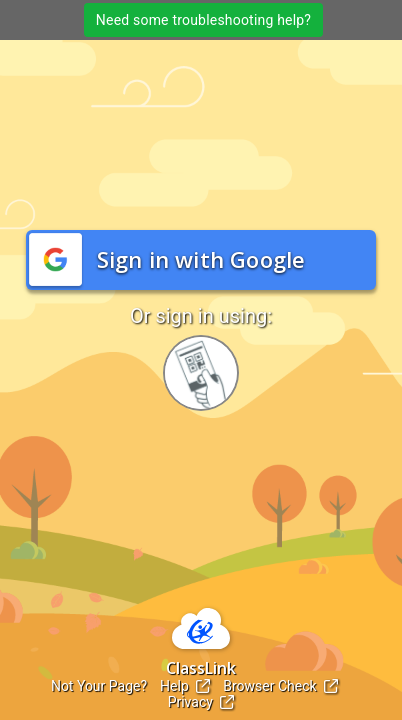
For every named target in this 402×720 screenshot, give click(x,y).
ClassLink (201, 668)
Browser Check (280, 686)
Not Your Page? (99, 686)
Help (185, 686)
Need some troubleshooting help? (203, 20)
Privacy (201, 702)
